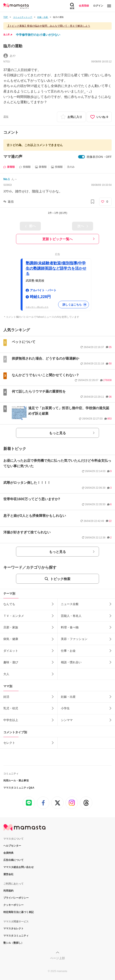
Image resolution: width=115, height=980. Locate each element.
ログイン (98, 6)
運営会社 (8, 874)
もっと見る (57, 433)
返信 (11, 202)
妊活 (6, 697)
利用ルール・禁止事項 (16, 781)
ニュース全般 (70, 604)
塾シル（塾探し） (13, 943)
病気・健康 (11, 639)
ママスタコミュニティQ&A (19, 788)
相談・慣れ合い (71, 662)
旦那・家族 (11, 627)
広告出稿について (13, 860)
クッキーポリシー (13, 905)
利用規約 (8, 891)
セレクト (9, 743)
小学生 (65, 708)
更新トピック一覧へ (57, 239)
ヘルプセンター (12, 846)
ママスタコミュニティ (16, 936)
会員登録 (84, 6)
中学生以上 (11, 720)
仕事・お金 (68, 651)
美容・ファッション (74, 639)
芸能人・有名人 (71, 616)
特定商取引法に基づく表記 (19, 912)
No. (7, 179)
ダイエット (11, 651)
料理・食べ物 (70, 627)
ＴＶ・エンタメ (14, 616)
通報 (6, 117)
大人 (6, 674)
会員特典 (8, 853)
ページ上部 (57, 958)
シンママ (67, 720)
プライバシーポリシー (16, 898)
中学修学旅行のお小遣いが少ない (38, 35)
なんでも (9, 604)
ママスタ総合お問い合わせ (19, 867)
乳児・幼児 (11, 708)
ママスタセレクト (13, 929)
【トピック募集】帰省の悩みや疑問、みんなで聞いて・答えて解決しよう (48, 26)
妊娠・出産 (68, 697)
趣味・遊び (11, 662)
